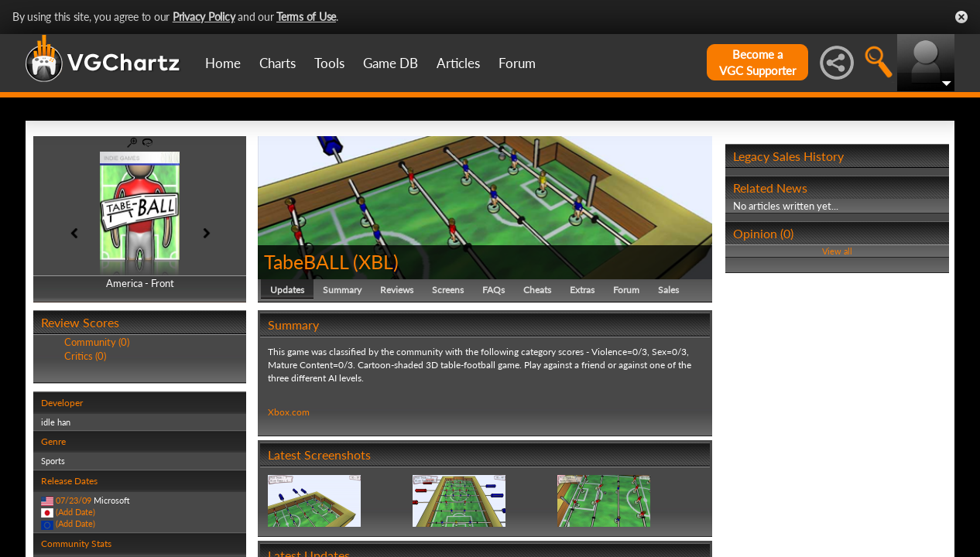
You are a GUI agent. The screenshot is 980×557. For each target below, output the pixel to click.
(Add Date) (75, 512)
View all (837, 251)
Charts (278, 63)
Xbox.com (289, 412)
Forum (517, 63)
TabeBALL (306, 261)
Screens (448, 290)
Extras (582, 290)
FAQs (493, 290)
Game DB (391, 63)
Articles (458, 63)
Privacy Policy (204, 17)
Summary (342, 290)
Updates (287, 290)
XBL (376, 261)
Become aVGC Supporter (757, 62)
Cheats (537, 290)
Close (961, 17)
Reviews (397, 290)
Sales (668, 290)
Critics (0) (85, 356)
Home (223, 63)
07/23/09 (74, 500)
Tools (329, 63)
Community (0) (97, 342)
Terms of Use (306, 17)
